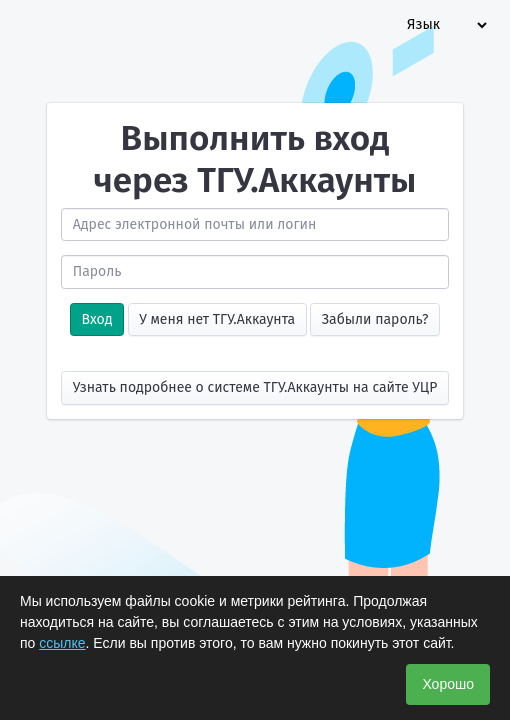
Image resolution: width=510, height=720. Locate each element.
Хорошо (448, 684)
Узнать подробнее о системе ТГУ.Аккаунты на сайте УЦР (255, 387)
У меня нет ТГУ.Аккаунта (217, 319)
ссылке (62, 643)
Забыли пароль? (375, 319)
